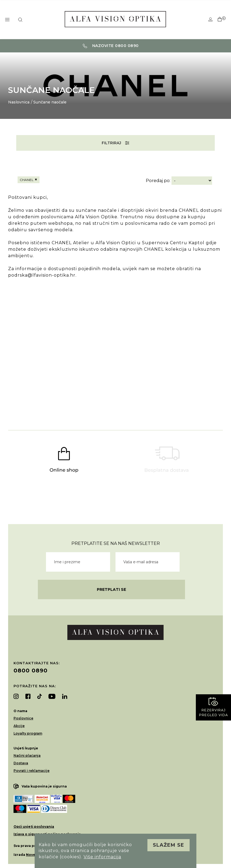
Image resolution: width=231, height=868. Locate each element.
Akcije (19, 726)
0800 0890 (31, 671)
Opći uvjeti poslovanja (34, 827)
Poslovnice (23, 718)
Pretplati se (111, 589)
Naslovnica (19, 102)
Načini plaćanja (27, 755)
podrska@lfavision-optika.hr (42, 275)
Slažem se (169, 845)
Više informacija (102, 857)
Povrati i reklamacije (32, 771)
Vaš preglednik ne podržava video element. (116, 339)
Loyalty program (28, 733)
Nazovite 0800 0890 (111, 46)
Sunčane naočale (50, 102)
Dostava (21, 763)
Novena (33, 855)
